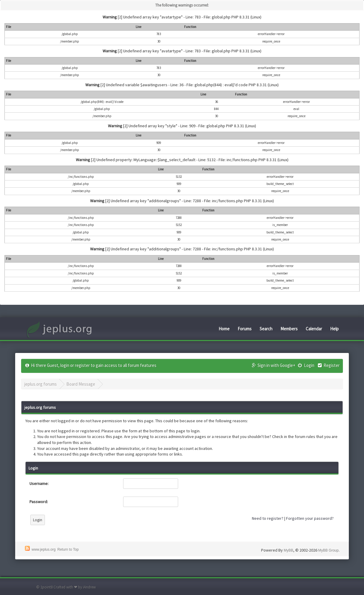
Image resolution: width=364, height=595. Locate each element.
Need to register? (268, 518)
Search (266, 329)
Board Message (81, 384)
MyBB (288, 550)
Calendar (314, 329)
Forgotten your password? (310, 518)
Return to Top (68, 550)
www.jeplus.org (44, 550)
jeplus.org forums (41, 384)
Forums (245, 329)
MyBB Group (328, 550)
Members (289, 329)
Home (224, 329)
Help (334, 329)
